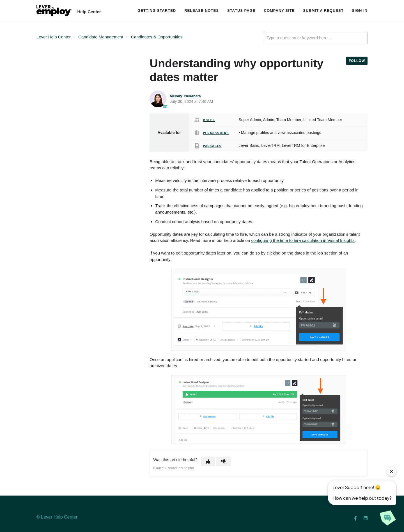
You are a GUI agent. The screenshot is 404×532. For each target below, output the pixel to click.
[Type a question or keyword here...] (315, 38)
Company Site (279, 11)
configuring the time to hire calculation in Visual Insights (303, 240)
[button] (208, 462)
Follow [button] (357, 61)
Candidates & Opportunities (157, 37)
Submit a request (323, 11)
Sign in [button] (360, 11)
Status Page (241, 11)
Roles (209, 120)
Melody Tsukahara (185, 96)
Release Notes (202, 11)
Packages (212, 145)
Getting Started (157, 11)
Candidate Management (101, 37)
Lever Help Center (54, 37)
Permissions (216, 133)
